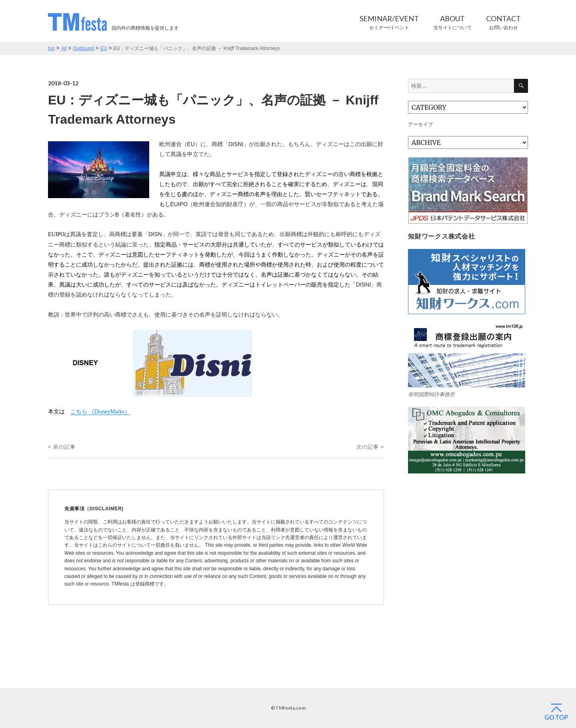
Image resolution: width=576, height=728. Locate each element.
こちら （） (100, 412)
